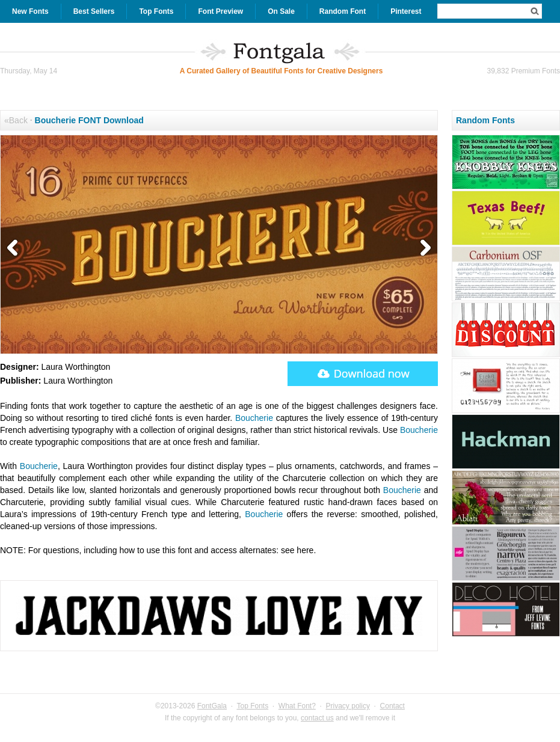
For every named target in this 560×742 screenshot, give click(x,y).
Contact (392, 706)
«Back (16, 120)
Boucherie (254, 418)
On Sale (281, 11)
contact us (317, 718)
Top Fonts (156, 11)
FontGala (212, 706)
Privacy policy (348, 706)
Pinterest (406, 11)
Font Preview (220, 11)
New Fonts (30, 11)
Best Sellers (94, 11)
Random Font (343, 11)
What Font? (297, 706)
